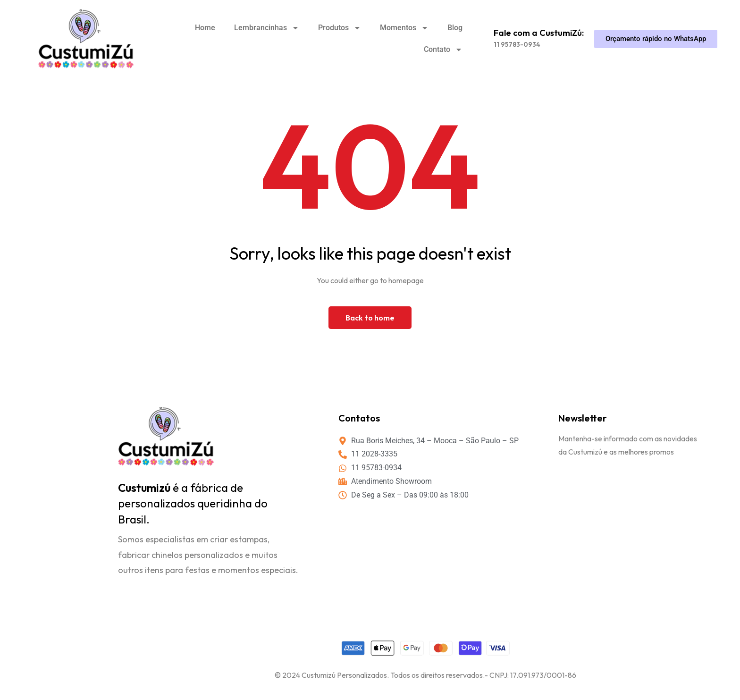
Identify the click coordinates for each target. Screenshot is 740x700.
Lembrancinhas (267, 28)
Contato (443, 50)
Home (205, 28)
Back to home (370, 318)
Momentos (404, 28)
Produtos (340, 28)
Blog (455, 28)
